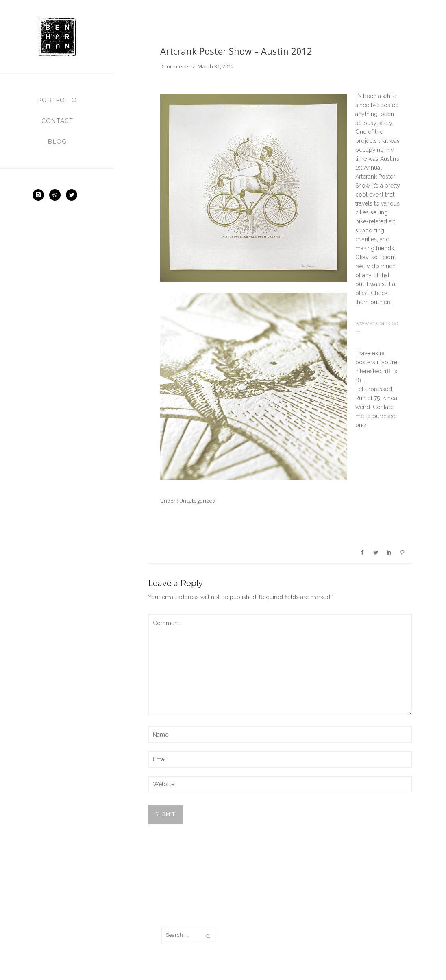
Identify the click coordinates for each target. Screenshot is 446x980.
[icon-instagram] (40, 195)
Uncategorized (197, 501)
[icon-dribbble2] (57, 195)
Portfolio (57, 100)
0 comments (175, 66)
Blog (57, 142)
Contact (57, 121)
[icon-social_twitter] (74, 195)
